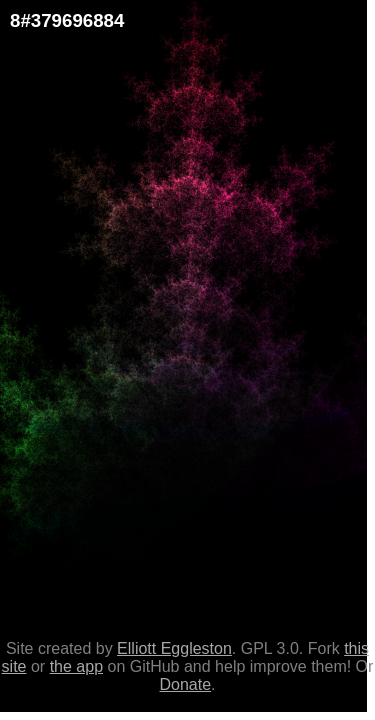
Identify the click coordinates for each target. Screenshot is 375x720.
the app (76, 666)
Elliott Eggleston (174, 648)
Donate (185, 684)
